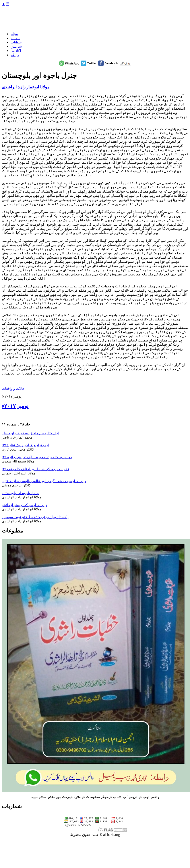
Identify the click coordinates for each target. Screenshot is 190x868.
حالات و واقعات (13, 389)
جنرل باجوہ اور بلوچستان (20, 493)
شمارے (16, 38)
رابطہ (15, 55)
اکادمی (16, 51)
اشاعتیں (17, 46)
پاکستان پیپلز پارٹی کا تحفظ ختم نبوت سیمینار (35, 517)
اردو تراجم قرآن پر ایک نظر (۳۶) (25, 445)
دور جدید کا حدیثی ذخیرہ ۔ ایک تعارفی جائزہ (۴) (37, 457)
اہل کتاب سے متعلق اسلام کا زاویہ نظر (30, 433)
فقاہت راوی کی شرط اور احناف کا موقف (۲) (36, 469)
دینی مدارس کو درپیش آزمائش (24, 505)
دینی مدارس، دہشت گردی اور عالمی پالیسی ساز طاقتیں (44, 481)
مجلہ (14, 34)
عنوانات (16, 42)
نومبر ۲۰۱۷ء (15, 406)
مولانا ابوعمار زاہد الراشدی (26, 87)
